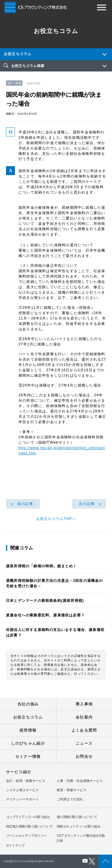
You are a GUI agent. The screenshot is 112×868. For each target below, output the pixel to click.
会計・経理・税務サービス (26, 781)
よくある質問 (84, 730)
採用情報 (28, 730)
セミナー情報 (28, 756)
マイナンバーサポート (22, 799)
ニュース (84, 743)
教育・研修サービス (72, 790)
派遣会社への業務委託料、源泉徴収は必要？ (45, 615)
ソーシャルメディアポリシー (26, 836)
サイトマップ (15, 845)
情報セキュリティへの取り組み (79, 826)
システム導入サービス (22, 790)
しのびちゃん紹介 (28, 743)
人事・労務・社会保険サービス (80, 781)
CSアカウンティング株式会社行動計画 (81, 838)
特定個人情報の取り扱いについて (29, 826)
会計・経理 (14, 83)
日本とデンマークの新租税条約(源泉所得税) (45, 601)
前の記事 (25, 504)
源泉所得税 (34, 83)
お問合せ (84, 756)
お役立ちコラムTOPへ (56, 519)
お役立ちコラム (18, 54)
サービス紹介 (19, 772)
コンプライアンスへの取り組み (28, 817)
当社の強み (28, 704)
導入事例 (84, 704)
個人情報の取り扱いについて (77, 817)
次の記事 (87, 504)
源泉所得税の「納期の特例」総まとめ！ (42, 566)
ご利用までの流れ (70, 799)
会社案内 (84, 717)
